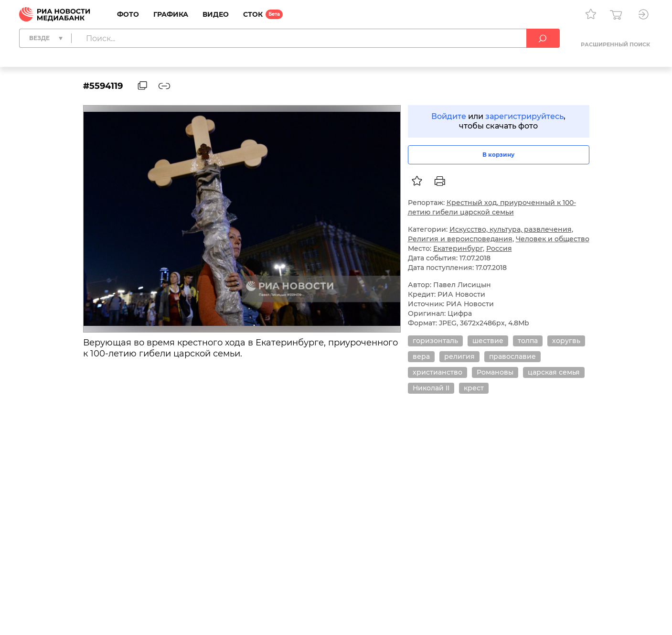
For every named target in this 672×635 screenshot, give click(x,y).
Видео (216, 14)
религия (459, 356)
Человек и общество (553, 239)
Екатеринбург (458, 248)
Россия (499, 248)
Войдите (449, 116)
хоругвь (566, 341)
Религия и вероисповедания (460, 239)
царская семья (554, 372)
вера (421, 356)
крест (474, 388)
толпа (528, 341)
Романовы (495, 372)
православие (512, 356)
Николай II (431, 388)
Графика (171, 14)
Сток (253, 14)
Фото (128, 14)
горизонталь (435, 341)
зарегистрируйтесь (524, 116)
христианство (437, 372)
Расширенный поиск (615, 44)
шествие (488, 341)
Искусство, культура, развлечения (511, 229)
